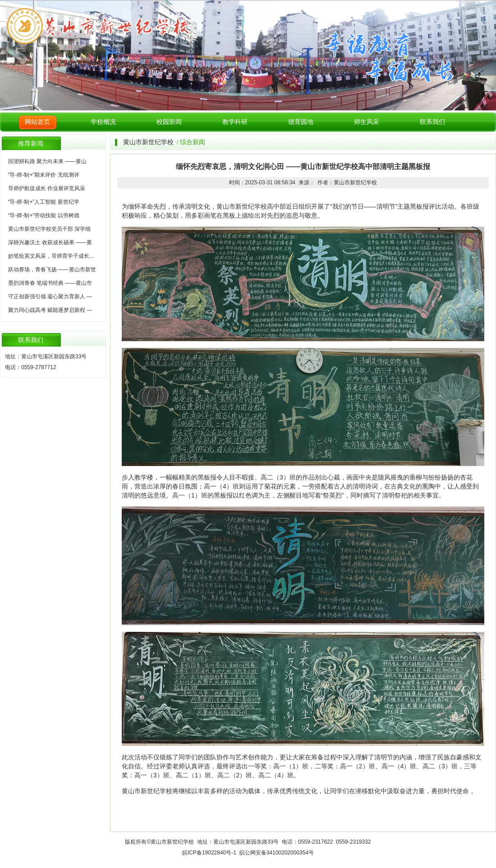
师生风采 (367, 122)
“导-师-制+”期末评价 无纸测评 (44, 175)
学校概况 (103, 122)
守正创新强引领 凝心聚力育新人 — (50, 297)
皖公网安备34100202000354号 (277, 853)
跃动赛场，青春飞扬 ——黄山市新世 (52, 270)
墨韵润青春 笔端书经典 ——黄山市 (50, 283)
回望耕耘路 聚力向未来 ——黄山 (48, 161)
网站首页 (37, 122)
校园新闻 (169, 122)
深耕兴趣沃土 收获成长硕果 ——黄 (50, 242)
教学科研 (235, 122)
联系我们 (432, 122)
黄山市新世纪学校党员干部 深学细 (49, 229)
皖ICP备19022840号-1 (209, 853)
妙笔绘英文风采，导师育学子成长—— (54, 256)
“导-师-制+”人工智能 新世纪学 (44, 202)
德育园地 (301, 122)
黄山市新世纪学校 (148, 142)
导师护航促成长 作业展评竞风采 (47, 188)
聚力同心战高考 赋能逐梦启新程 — (50, 310)
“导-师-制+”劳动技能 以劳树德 (44, 215)
